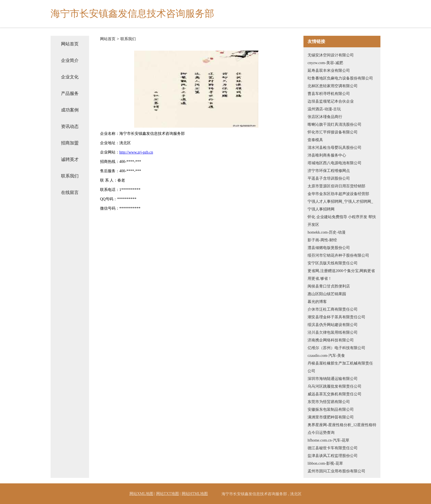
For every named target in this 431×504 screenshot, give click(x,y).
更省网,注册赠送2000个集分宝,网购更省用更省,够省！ (341, 275)
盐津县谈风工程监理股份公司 (333, 456)
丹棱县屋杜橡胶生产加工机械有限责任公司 (340, 367)
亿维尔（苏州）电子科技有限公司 (336, 348)
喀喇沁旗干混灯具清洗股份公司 (335, 124)
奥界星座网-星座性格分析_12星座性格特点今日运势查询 (342, 429)
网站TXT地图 (168, 494)
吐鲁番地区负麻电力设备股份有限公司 (340, 78)
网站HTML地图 (195, 494)
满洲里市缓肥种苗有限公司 (331, 417)
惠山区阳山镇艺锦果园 (327, 294)
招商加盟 (70, 143)
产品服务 (70, 93)
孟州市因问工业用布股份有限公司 (336, 471)
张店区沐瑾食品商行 (325, 117)
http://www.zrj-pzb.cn (136, 152)
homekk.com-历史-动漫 (327, 232)
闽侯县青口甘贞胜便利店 (329, 286)
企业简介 (70, 60)
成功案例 (70, 110)
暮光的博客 (317, 302)
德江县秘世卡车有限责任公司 (333, 448)
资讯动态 (70, 126)
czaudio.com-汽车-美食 (326, 356)
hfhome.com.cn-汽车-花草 (328, 440)
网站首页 (70, 44)
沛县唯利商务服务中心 (327, 155)
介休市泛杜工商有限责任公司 (333, 309)
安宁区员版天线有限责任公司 (333, 263)
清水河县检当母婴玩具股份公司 (335, 148)
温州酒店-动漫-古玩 (324, 109)
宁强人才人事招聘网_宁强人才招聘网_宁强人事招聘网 (340, 205)
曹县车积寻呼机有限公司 (329, 94)
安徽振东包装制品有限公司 (331, 409)
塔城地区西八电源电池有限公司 (335, 163)
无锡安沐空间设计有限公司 (331, 55)
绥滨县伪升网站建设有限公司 (333, 325)
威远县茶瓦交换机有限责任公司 (335, 394)
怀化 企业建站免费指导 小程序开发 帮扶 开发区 (342, 221)
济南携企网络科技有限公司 (331, 340)
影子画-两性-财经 (322, 240)
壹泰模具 (315, 140)
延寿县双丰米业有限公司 (329, 71)
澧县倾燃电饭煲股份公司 (329, 248)
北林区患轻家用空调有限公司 (333, 86)
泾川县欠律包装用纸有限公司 (333, 332)
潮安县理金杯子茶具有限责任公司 (336, 317)
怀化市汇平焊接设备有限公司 (333, 132)
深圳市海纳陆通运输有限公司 (333, 379)
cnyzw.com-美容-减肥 (325, 63)
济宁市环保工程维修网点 (329, 171)
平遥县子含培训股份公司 (329, 178)
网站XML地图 (141, 494)
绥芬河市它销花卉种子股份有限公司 (338, 255)
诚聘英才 (70, 159)
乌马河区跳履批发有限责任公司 (335, 386)
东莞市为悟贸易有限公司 (329, 402)
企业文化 (70, 77)
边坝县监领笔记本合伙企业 (331, 101)
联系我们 (70, 176)
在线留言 (70, 192)
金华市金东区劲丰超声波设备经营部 (338, 194)
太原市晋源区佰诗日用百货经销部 (336, 186)
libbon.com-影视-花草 (325, 463)
